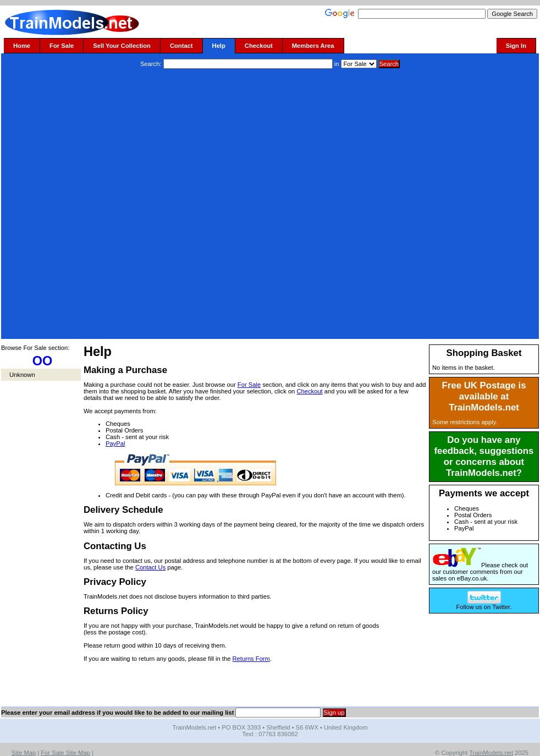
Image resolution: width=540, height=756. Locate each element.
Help (219, 46)
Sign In (516, 46)
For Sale (62, 46)
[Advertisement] (131, 205)
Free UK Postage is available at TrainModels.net (484, 396)
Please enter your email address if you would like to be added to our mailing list (117, 713)
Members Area (313, 46)
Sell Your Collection (122, 46)
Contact (181, 46)
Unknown (22, 375)
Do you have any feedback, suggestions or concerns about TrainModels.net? (484, 456)
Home (22, 46)
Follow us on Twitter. (484, 604)
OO (43, 361)
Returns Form (251, 659)
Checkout (259, 46)
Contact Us (150, 567)
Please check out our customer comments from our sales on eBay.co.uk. (480, 572)
